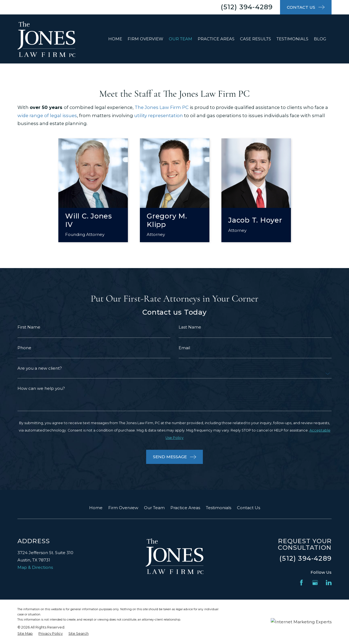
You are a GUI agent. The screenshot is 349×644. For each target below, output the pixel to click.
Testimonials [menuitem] (292, 39)
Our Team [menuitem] (180, 39)
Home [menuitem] (115, 39)
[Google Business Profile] (315, 583)
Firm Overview (123, 508)
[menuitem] (25, 634)
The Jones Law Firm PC (162, 107)
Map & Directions (35, 567)
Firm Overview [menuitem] (145, 39)
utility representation (159, 116)
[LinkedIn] (329, 583)
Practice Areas (185, 508)
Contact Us (249, 508)
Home (96, 508)
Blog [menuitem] (320, 39)
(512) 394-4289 (247, 7)
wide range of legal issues (47, 116)
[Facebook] (301, 583)
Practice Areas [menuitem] (216, 39)
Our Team (154, 508)
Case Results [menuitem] (255, 39)
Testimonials (219, 508)
